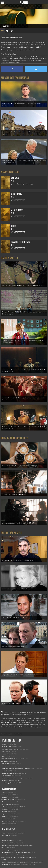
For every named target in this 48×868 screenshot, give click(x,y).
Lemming (4, 792)
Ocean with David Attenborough (9, 759)
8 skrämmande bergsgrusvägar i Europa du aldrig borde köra (16, 857)
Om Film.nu (4, 833)
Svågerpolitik (5, 865)
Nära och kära (5, 816)
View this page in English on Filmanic (12, 38)
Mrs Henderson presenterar (8, 807)
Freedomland (5, 809)
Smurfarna (22, 45)
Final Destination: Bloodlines (9, 773)
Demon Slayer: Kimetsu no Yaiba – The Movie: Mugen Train (16, 768)
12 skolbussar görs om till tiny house (10, 850)
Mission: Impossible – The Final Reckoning (12, 778)
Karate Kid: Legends (6, 783)
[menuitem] (3, 734)
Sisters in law (5, 795)
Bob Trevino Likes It (6, 747)
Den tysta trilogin (6, 766)
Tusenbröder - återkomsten (8, 821)
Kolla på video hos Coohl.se (15, 438)
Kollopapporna (32, 47)
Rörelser (3, 752)
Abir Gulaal (4, 761)
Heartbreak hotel (6, 797)
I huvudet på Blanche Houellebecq (10, 749)
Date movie (4, 824)
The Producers (5, 804)
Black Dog (4, 744)
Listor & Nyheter (9, 258)
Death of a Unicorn (6, 764)
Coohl (3, 848)
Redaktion (4, 838)
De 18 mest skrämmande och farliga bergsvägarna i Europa (16, 852)
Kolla (3, 855)
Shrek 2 (11, 45)
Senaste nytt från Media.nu (15, 78)
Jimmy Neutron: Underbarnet (10, 47)
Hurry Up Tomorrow (6, 776)
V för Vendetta (5, 802)
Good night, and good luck (8, 800)
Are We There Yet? (36, 45)
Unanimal (4, 754)
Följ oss (3, 843)
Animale (3, 771)
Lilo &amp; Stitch (6, 780)
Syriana (3, 819)
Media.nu (4, 862)
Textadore (4, 860)
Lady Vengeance (5, 814)
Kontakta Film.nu (6, 836)
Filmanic (4, 845)
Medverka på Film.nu (7, 840)
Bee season (4, 812)
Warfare (3, 756)
